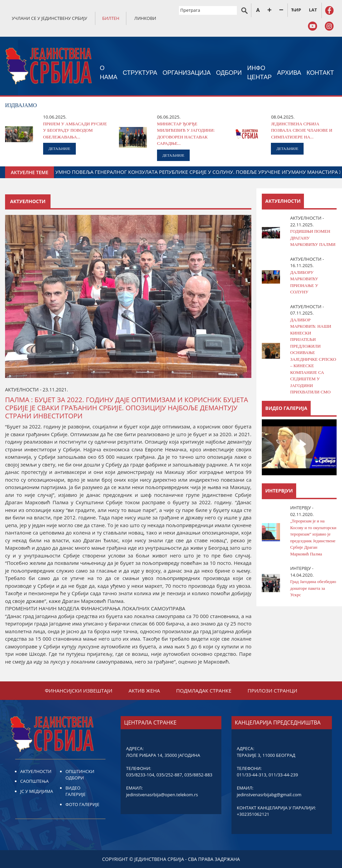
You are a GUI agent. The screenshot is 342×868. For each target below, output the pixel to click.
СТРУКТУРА (140, 73)
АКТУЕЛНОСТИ (36, 771)
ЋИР (296, 10)
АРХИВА (289, 73)
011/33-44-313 (252, 775)
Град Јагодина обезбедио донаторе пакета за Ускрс (313, 588)
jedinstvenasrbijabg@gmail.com (269, 795)
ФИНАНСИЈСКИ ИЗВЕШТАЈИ (79, 690)
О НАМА (108, 73)
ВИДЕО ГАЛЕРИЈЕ (75, 791)
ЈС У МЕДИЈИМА (37, 791)
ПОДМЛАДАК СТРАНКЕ (204, 690)
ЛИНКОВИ (145, 18)
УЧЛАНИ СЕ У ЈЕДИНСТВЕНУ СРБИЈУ (50, 18)
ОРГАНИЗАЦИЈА (187, 73)
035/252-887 (169, 775)
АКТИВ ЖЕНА (144, 690)
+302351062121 (253, 814)
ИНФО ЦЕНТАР (260, 73)
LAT (313, 10)
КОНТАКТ (320, 73)
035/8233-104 (140, 775)
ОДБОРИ (229, 73)
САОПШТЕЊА (34, 781)
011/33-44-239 (283, 775)
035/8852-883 (198, 775)
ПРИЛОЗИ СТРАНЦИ (272, 690)
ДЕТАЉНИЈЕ (59, 149)
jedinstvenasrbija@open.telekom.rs (162, 795)
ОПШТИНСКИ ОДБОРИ (80, 775)
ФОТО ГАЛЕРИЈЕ (82, 804)
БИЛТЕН (111, 18)
